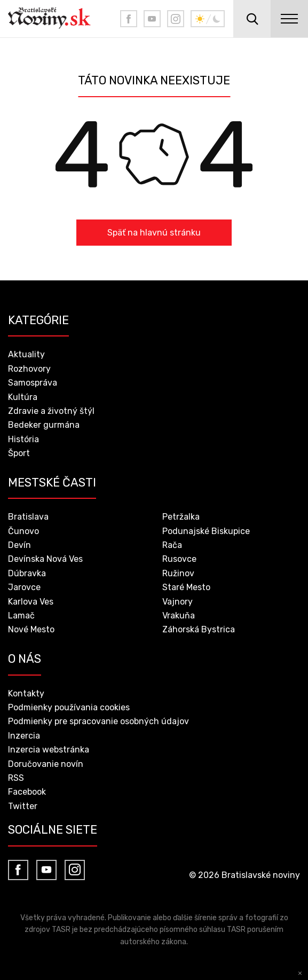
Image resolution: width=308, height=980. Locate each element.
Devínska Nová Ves (45, 559)
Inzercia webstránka (49, 750)
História (23, 439)
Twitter (23, 806)
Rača (172, 545)
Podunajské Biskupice (206, 531)
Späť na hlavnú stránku (154, 233)
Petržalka (181, 517)
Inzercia (24, 736)
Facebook (27, 792)
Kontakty (26, 693)
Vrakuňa (179, 616)
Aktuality (26, 354)
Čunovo (23, 531)
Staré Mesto (186, 587)
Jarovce (24, 587)
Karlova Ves (31, 602)
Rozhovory (29, 369)
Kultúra (23, 397)
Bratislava (28, 517)
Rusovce (179, 559)
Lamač (21, 616)
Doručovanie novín (46, 764)
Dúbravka (27, 573)
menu (289, 19)
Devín (19, 545)
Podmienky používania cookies (69, 707)
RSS (16, 778)
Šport (19, 453)
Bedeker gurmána (44, 425)
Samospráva (33, 383)
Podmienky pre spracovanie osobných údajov (98, 721)
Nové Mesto (31, 629)
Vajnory (177, 602)
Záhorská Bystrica (199, 629)
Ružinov (178, 573)
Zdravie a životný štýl (51, 411)
